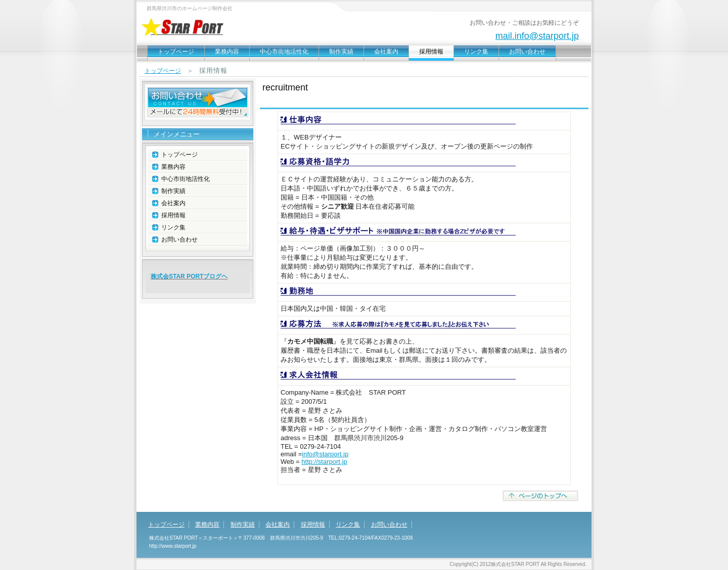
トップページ (176, 52)
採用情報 (173, 215)
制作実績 (341, 52)
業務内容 (227, 52)
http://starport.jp (324, 462)
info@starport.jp (325, 454)
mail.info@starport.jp (537, 36)
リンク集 (476, 52)
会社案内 (386, 52)
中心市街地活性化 (284, 52)
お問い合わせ (527, 52)
